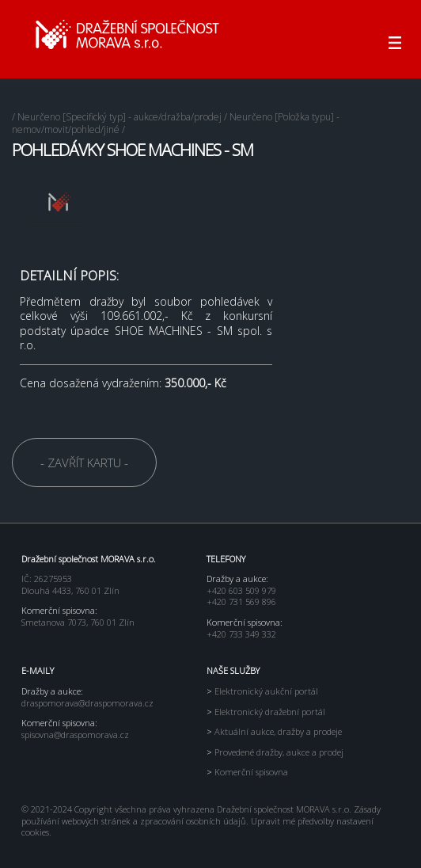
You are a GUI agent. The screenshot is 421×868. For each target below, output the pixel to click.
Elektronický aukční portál (262, 691)
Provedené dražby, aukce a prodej (275, 752)
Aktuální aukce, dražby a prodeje (274, 731)
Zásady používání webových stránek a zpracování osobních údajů (201, 815)
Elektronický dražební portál (266, 712)
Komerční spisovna (247, 772)
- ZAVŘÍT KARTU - (84, 463)
